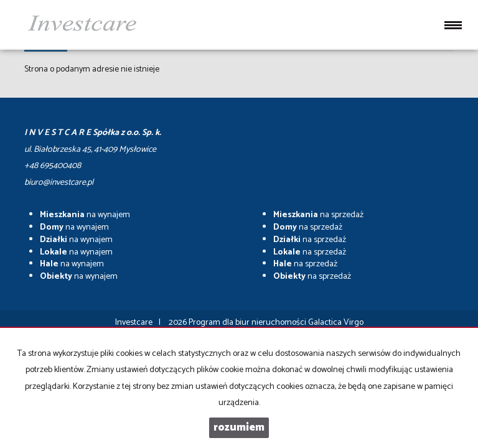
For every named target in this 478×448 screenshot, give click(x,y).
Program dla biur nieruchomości (248, 323)
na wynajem (85, 215)
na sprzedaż (318, 215)
